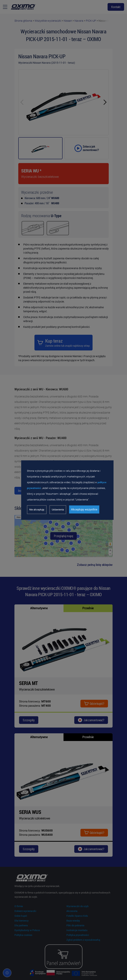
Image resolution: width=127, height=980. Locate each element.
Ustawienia (58, 510)
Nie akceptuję (37, 510)
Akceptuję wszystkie (84, 509)
